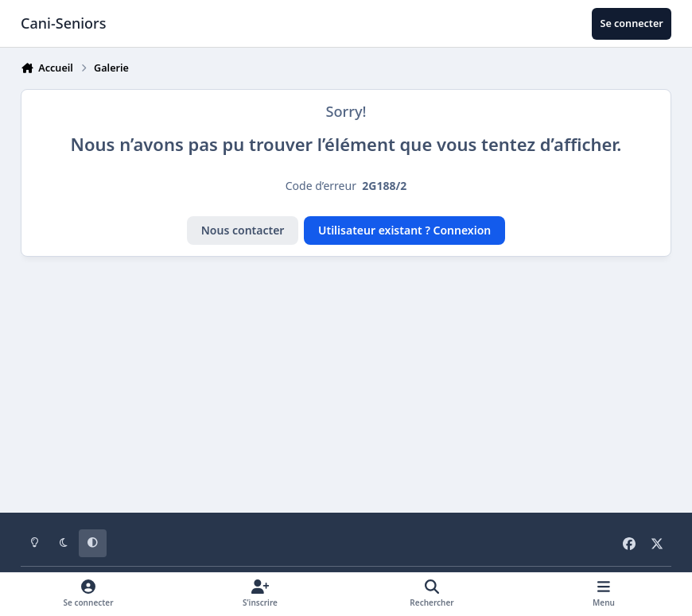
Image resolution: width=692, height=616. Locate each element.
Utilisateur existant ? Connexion (404, 230)
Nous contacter (243, 230)
